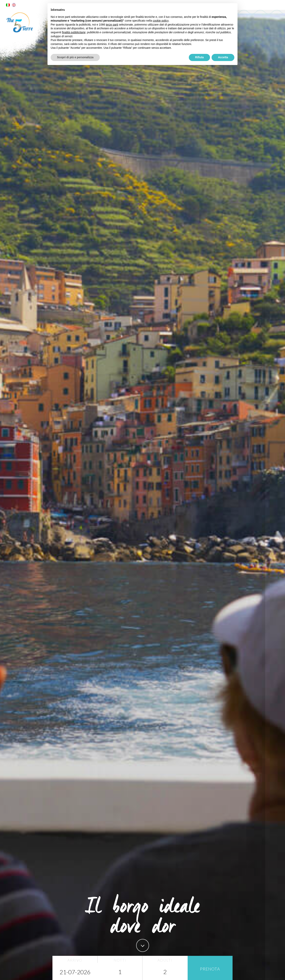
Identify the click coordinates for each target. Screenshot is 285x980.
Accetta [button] (223, 57)
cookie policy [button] (161, 21)
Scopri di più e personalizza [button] (75, 57)
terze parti (112, 25)
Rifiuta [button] (199, 57)
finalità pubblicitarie (74, 32)
